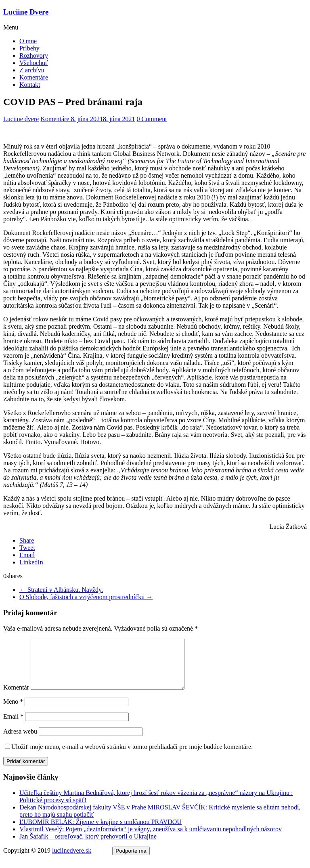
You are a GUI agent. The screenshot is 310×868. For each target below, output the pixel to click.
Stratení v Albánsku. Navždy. (61, 590)
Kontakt (30, 85)
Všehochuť (34, 63)
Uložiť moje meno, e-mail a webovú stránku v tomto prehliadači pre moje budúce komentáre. (132, 756)
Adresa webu (20, 741)
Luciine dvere (21, 119)
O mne (28, 41)
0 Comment (152, 119)
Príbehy (29, 48)
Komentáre (34, 77)
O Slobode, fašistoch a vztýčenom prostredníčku (86, 597)
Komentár (16, 697)
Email (13, 726)
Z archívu (32, 70)
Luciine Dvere (26, 12)
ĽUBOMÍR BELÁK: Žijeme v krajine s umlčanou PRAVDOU (101, 831)
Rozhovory (34, 56)
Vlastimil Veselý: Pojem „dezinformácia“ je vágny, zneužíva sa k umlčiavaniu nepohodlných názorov (151, 839)
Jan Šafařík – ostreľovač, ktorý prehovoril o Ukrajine (88, 846)
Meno (13, 711)
